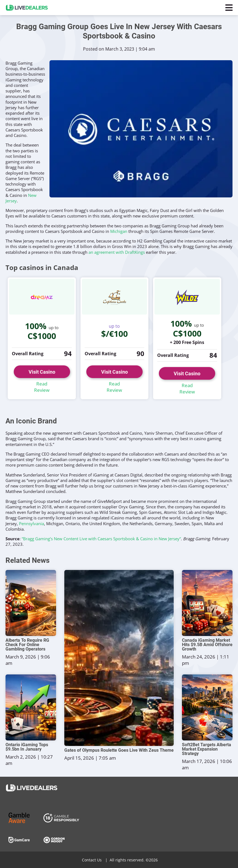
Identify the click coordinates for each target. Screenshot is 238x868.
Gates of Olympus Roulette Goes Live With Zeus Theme (119, 750)
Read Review (42, 387)
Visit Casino (42, 372)
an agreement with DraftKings (117, 252)
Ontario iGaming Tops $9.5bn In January (27, 747)
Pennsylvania (31, 523)
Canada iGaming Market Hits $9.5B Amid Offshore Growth (207, 645)
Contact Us (92, 860)
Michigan (119, 231)
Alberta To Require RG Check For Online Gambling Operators (27, 645)
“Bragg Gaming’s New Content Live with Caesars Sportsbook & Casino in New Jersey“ (101, 539)
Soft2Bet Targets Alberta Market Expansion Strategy (207, 749)
